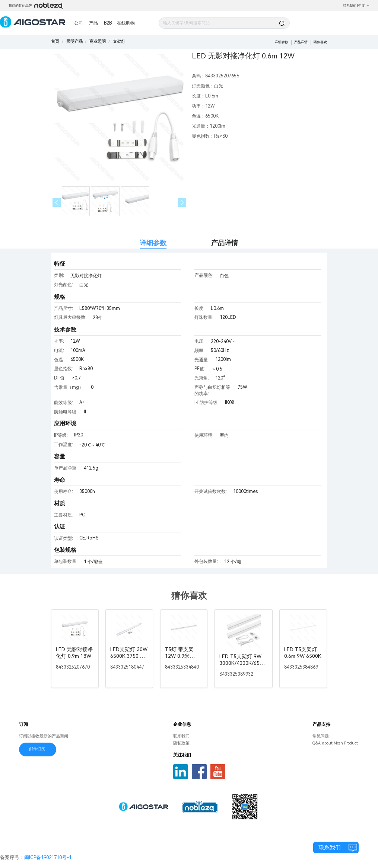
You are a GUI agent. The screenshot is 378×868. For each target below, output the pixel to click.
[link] (74, 41)
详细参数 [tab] (153, 243)
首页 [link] (55, 41)
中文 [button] (364, 6)
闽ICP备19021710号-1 (48, 857)
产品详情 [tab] (225, 243)
